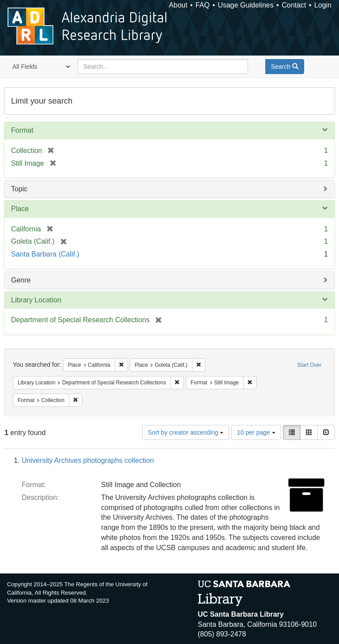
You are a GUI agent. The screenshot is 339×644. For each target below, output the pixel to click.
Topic (19, 189)
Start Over (309, 365)
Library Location (36, 300)
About (178, 5)
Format (22, 130)
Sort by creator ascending (186, 432)
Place (20, 209)
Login (323, 5)
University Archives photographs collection (88, 460)
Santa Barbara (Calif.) (45, 254)
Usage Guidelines (245, 5)
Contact (294, 5)
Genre (21, 280)
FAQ (203, 5)
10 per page (256, 432)
